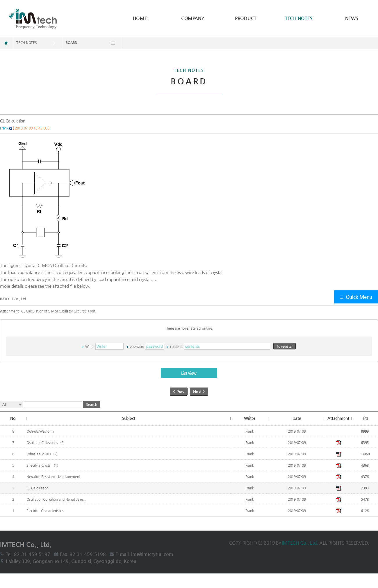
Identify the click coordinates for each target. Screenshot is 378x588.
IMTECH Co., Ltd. (301, 543)
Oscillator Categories (43, 443)
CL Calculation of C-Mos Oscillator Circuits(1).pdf (58, 311)
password (137, 347)
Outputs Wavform (40, 431)
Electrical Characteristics (45, 511)
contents (177, 347)
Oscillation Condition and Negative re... (57, 499)
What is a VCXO (39, 454)
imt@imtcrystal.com (152, 554)
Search (92, 404)
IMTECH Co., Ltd (13, 299)
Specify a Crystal (39, 465)
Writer (90, 347)
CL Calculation (38, 488)
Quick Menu (359, 297)
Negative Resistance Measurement (54, 477)
